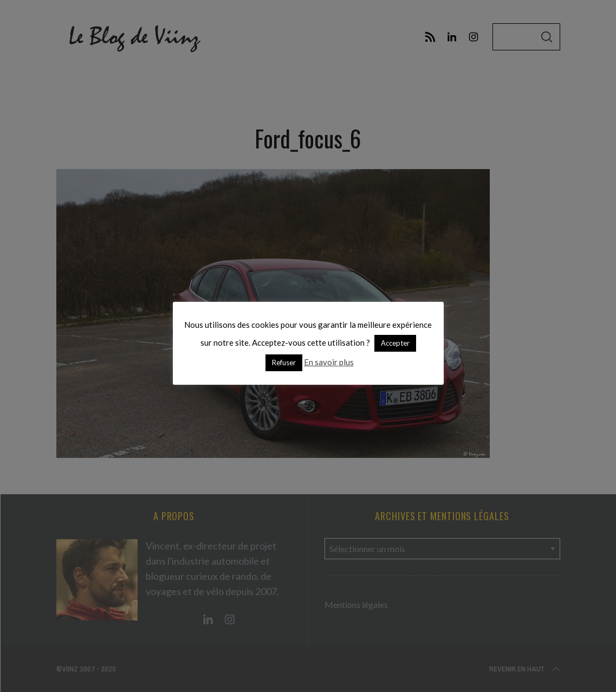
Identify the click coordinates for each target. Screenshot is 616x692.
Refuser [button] (284, 363)
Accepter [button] (395, 343)
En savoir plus (329, 362)
